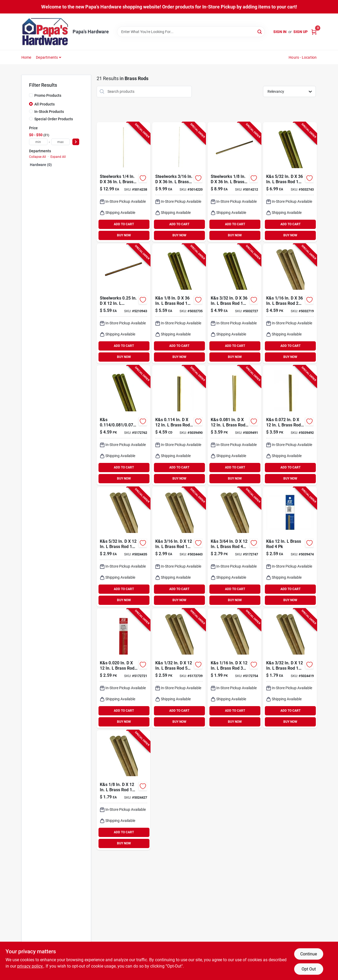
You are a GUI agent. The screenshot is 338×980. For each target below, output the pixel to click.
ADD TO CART (124, 224)
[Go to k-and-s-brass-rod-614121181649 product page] (123, 790)
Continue (309, 954)
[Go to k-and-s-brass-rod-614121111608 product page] (290, 304)
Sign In (280, 32)
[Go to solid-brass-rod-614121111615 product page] (234, 304)
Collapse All (37, 157)
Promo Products (48, 95)
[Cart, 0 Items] (314, 32)
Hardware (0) (41, 165)
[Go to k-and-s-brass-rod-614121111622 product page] (179, 304)
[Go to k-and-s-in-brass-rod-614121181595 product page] (123, 668)
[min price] (38, 142)
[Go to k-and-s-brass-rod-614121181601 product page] (179, 668)
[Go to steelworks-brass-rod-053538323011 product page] (234, 182)
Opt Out (309, 969)
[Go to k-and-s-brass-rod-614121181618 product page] (234, 547)
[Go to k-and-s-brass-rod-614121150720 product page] (290, 547)
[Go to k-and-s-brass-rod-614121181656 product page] (123, 547)
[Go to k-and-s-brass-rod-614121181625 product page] (234, 668)
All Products (44, 104)
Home (26, 57)
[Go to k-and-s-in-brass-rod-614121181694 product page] (290, 425)
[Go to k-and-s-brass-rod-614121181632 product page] (290, 668)
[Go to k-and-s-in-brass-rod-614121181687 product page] (234, 425)
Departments (47, 57)
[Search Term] (191, 32)
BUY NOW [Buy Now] (124, 235)
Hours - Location (303, 57)
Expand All (58, 157)
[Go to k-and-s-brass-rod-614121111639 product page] (290, 182)
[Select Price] (76, 142)
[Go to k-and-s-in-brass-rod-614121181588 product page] (123, 425)
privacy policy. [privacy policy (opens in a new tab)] (30, 966)
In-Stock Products (49, 112)
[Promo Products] (31, 95)
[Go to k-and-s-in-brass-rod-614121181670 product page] (179, 425)
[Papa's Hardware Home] (45, 32)
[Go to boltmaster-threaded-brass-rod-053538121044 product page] (123, 304)
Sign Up (301, 32)
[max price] (60, 142)
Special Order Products (54, 119)
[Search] (260, 31)
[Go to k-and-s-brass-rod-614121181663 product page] (179, 547)
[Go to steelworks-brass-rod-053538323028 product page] (179, 182)
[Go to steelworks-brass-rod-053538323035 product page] (123, 182)
